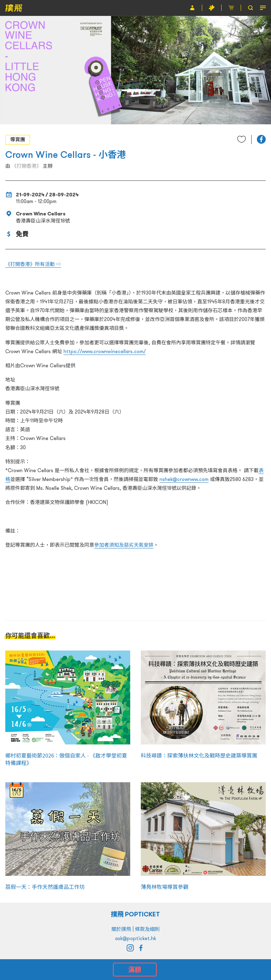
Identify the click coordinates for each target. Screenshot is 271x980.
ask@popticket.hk (135, 938)
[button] (261, 139)
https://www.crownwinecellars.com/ (105, 351)
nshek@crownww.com (184, 479)
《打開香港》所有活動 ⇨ (33, 264)
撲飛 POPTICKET (136, 914)
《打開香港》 (26, 166)
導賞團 (18, 139)
